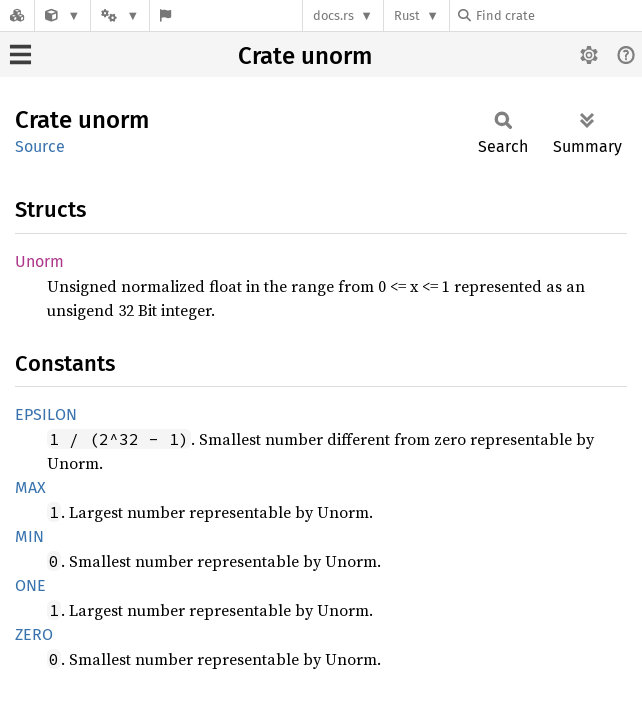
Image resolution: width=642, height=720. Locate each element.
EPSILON (46, 414)
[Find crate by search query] (558, 15)
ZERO (34, 634)
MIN (29, 536)
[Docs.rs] (17, 15)
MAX (30, 487)
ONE (30, 585)
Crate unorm (305, 56)
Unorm (39, 261)
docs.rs (333, 15)
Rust (407, 15)
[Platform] (120, 15)
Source (40, 146)
